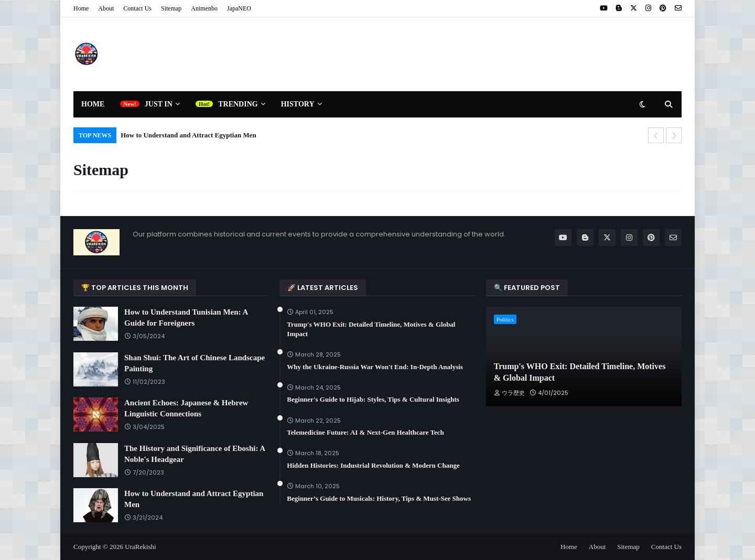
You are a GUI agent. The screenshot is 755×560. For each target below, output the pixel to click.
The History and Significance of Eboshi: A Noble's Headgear (195, 454)
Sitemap (171, 8)
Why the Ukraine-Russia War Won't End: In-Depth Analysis (375, 367)
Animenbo (204, 8)
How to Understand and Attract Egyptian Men (188, 135)
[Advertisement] (491, 54)
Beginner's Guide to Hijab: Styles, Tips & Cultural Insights (373, 399)
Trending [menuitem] (238, 104)
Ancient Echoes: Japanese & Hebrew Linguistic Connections (186, 408)
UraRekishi (140, 547)
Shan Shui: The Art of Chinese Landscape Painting (195, 363)
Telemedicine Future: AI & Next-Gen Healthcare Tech (365, 432)
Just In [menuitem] (159, 104)
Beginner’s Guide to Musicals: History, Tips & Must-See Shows (379, 498)
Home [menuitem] (93, 104)
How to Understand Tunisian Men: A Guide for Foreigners (186, 317)
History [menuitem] (298, 104)
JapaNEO (239, 8)
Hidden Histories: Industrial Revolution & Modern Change (373, 465)
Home (81, 8)
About (106, 8)
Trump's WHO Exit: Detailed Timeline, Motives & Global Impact (371, 329)
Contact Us (137, 8)
